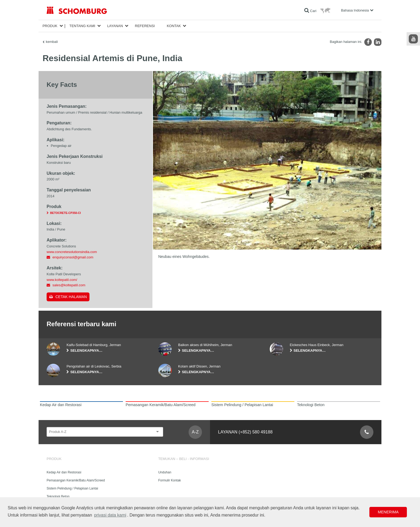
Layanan (115, 26)
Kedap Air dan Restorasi (64, 472)
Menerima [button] (388, 512)
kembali (52, 42)
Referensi (145, 26)
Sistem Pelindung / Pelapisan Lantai (72, 488)
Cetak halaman (71, 297)
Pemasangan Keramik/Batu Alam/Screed (76, 480)
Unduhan (165, 472)
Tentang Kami (82, 26)
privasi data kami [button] (110, 515)
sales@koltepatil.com (69, 285)
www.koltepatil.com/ (62, 280)
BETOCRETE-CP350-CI (65, 213)
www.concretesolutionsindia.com (72, 252)
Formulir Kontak (170, 480)
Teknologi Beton (58, 496)
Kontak (174, 26)
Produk (50, 26)
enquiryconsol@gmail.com (73, 257)
